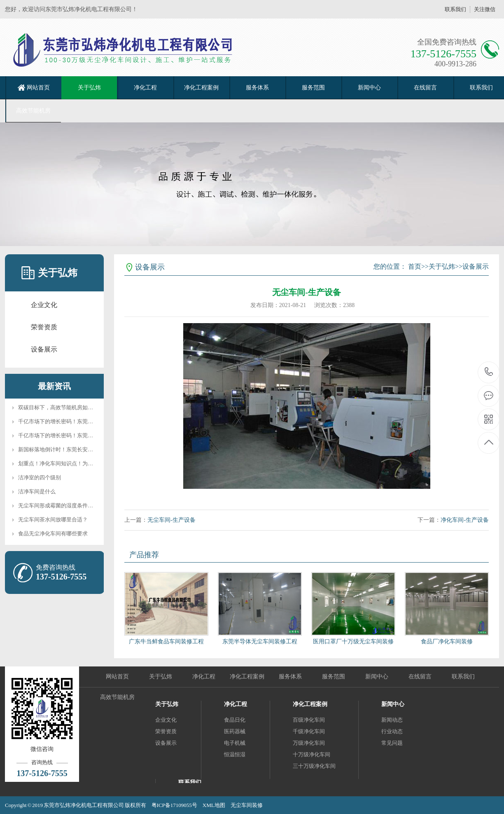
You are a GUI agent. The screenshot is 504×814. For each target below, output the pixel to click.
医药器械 (235, 731)
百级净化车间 (309, 720)
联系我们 (455, 9)
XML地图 (214, 805)
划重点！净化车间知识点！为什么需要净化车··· (74, 463)
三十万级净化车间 (314, 766)
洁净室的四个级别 (40, 477)
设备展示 (44, 349)
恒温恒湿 (235, 754)
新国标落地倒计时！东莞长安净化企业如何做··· (74, 449)
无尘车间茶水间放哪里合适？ (53, 520)
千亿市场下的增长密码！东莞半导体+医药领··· (72, 421)
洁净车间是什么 (37, 491)
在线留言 (425, 88)
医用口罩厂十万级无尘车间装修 (353, 642)
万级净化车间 (309, 743)
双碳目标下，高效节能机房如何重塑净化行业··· (74, 407)
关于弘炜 (89, 88)
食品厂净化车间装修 (447, 642)
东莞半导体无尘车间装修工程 (260, 642)
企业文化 (44, 305)
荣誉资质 (44, 327)
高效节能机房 (33, 111)
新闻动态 (392, 720)
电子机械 (235, 743)
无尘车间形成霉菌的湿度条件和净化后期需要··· (74, 506)
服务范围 (313, 88)
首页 (415, 266)
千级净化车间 (309, 731)
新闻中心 (369, 88)
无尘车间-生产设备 (171, 520)
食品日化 (235, 720)
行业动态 (392, 731)
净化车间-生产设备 (465, 520)
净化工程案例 (201, 88)
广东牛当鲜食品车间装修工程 (166, 642)
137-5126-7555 (489, 372)
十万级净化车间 (311, 754)
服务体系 (257, 88)
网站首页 (38, 88)
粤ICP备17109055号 (174, 805)
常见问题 (392, 743)
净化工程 (145, 88)
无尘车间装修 (247, 805)
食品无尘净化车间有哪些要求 (53, 534)
